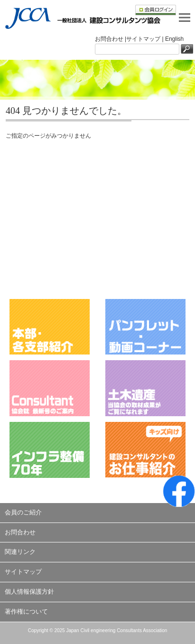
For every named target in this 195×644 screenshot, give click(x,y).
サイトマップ (23, 572)
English (174, 39)
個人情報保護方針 (29, 592)
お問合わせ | (111, 39)
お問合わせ (20, 532)
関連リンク (20, 552)
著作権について (26, 611)
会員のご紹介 (23, 512)
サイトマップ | (146, 39)
